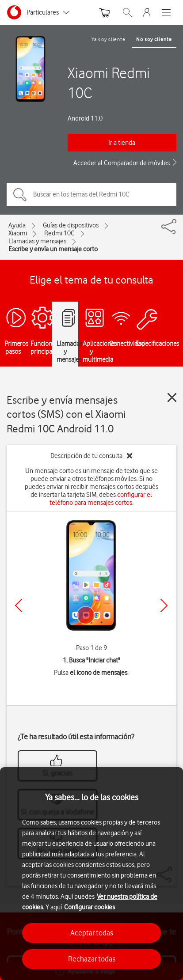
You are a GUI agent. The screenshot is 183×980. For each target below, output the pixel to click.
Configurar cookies (90, 907)
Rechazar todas (92, 959)
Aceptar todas (92, 933)
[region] (91, 874)
